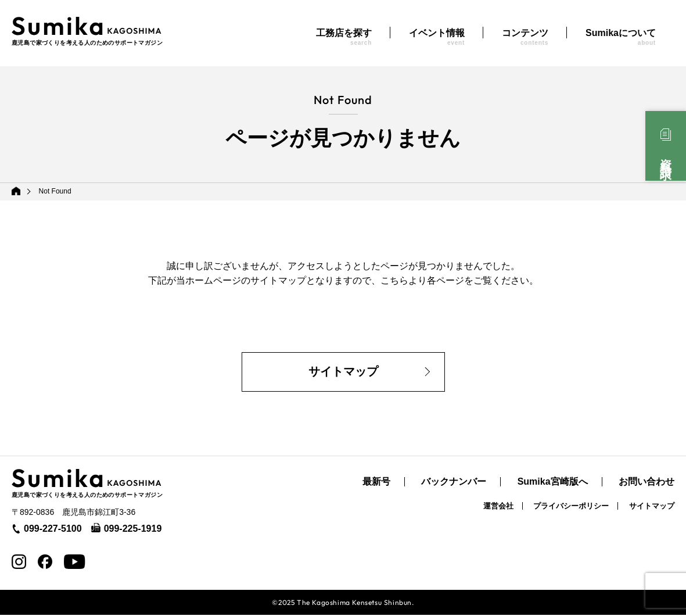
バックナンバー (454, 483)
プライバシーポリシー (571, 507)
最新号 (376, 483)
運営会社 (498, 507)
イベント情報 (437, 37)
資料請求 (666, 156)
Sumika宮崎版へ (553, 483)
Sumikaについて (621, 37)
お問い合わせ (647, 483)
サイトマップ (343, 373)
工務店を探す (344, 37)
